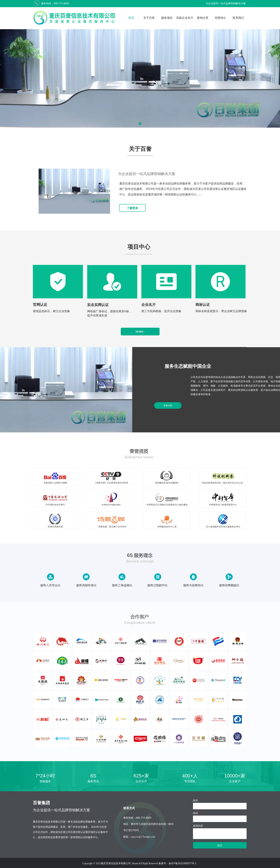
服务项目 (167, 18)
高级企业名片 (185, 18)
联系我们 (238, 18)
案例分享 (203, 18)
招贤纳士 (220, 18)
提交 (220, 845)
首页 (131, 18)
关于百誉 (149, 18)
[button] (140, 124)
